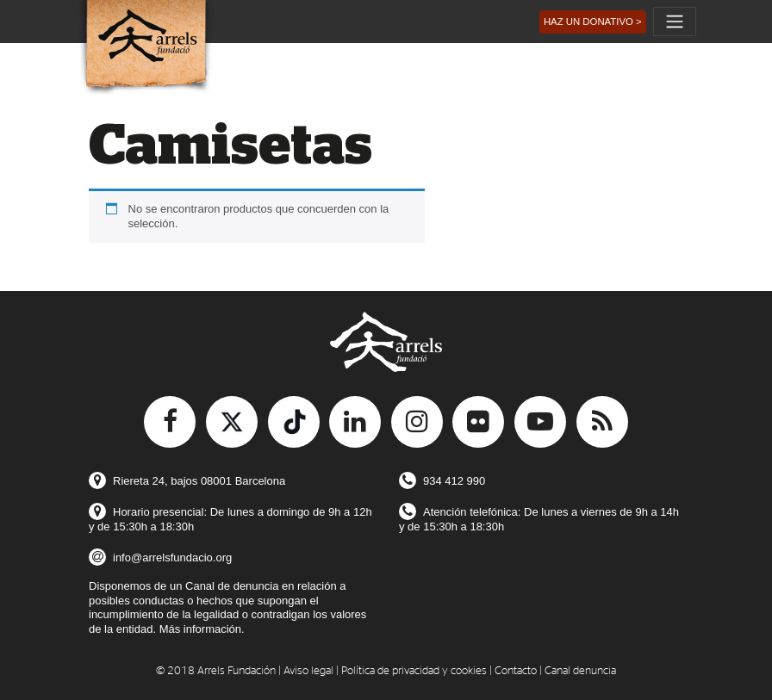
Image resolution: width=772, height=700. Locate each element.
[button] (593, 22)
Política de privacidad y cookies (414, 671)
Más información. (202, 629)
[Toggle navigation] (675, 22)
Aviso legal (308, 671)
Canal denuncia (580, 671)
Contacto (516, 671)
